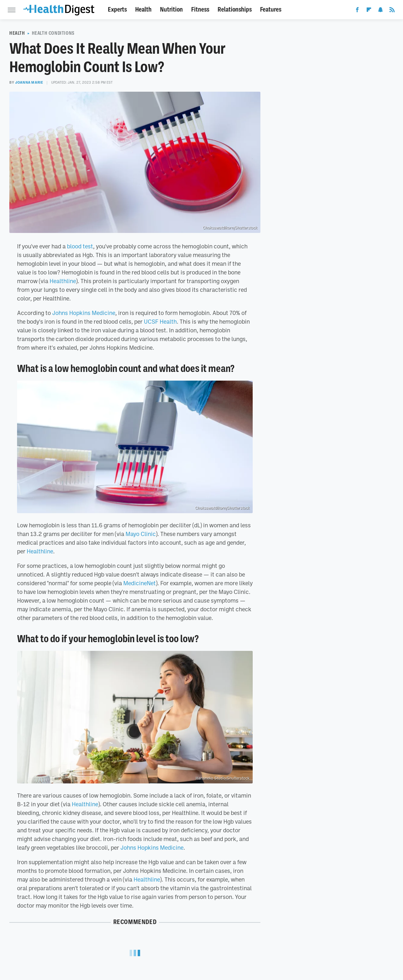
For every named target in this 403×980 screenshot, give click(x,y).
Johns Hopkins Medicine (84, 313)
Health (143, 9)
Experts (117, 9)
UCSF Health (160, 321)
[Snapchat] (380, 11)
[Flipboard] (369, 11)
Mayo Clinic (141, 534)
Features (271, 9)
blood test (80, 246)
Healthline (63, 281)
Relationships (235, 9)
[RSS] (392, 11)
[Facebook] (357, 11)
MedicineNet (140, 583)
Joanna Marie (29, 82)
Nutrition (171, 9)
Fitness (200, 9)
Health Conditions (53, 33)
